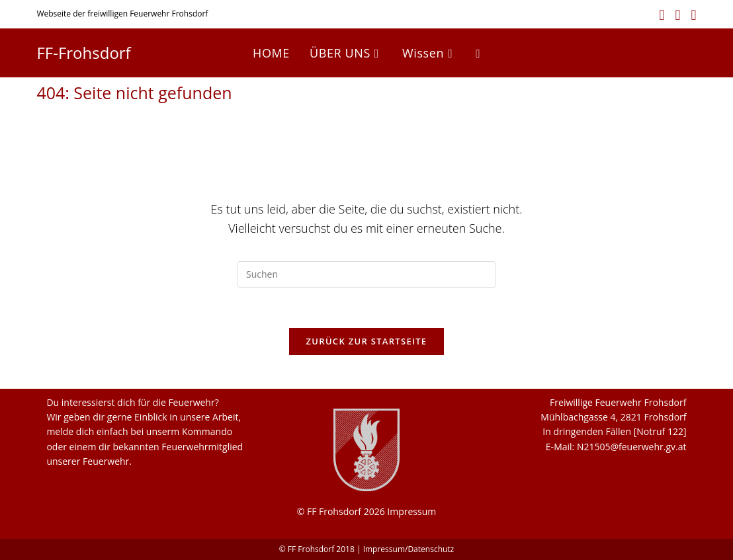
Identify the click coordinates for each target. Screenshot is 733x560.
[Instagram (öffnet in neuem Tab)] (678, 15)
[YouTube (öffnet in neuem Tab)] (691, 15)
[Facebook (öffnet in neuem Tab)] (662, 15)
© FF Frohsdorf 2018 (317, 549)
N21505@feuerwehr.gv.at (632, 447)
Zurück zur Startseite (367, 341)
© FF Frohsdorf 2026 (341, 511)
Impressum (411, 511)
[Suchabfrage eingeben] (366, 274)
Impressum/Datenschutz (409, 549)
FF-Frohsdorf (83, 53)
